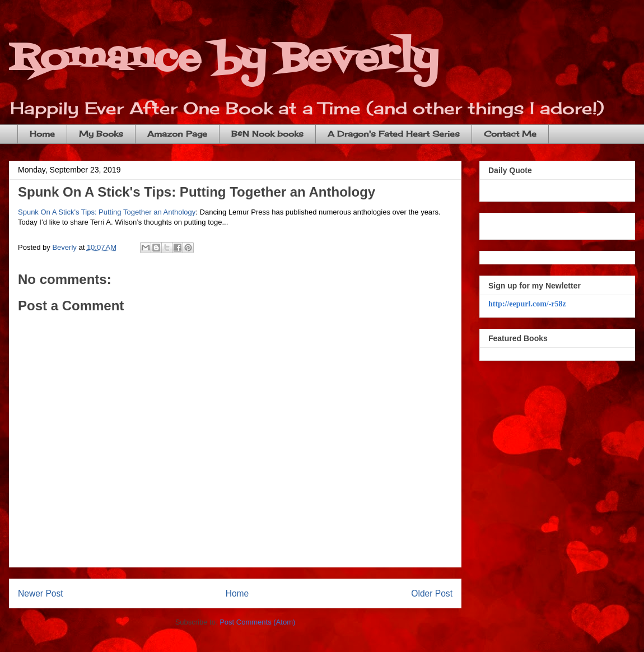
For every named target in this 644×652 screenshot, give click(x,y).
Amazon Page (177, 134)
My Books (101, 134)
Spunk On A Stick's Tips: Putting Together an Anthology (197, 192)
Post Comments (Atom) (257, 622)
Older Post (432, 593)
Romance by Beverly (223, 59)
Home (42, 134)
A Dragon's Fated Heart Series (394, 134)
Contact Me (510, 134)
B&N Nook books (267, 134)
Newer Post (41, 593)
